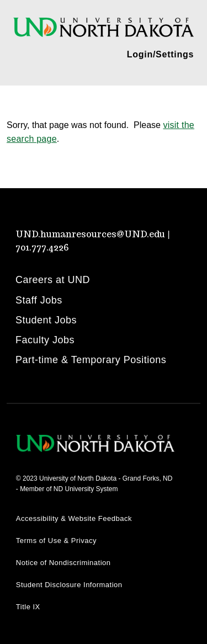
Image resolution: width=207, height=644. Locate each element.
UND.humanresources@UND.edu (90, 234)
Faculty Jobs (45, 340)
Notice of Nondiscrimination (63, 563)
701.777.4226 (42, 248)
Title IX (28, 607)
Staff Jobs (39, 300)
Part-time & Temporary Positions (91, 360)
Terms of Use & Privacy (56, 541)
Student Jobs (46, 320)
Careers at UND (53, 280)
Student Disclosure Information (69, 585)
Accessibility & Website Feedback (74, 518)
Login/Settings (160, 54)
